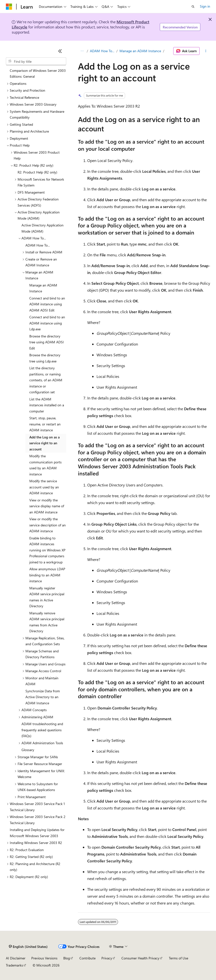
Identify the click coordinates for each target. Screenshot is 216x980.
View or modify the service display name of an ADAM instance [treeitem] (47, 506)
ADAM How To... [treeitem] (38, 245)
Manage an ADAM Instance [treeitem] (43, 288)
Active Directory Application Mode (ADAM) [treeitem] (43, 228)
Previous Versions (44, 958)
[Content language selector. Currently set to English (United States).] (28, 947)
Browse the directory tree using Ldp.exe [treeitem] (45, 358)
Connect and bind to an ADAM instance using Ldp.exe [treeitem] (47, 323)
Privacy (107, 958)
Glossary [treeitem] (28, 750)
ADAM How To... (102, 51)
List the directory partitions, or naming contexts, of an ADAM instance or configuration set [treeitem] (46, 380)
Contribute (87, 958)
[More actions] (206, 51)
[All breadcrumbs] (82, 51)
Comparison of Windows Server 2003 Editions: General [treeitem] (38, 74)
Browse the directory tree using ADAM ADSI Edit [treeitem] (47, 342)
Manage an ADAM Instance (140, 51)
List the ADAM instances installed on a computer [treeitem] (47, 405)
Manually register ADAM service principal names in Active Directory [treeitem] (47, 597)
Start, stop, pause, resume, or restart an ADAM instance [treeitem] (45, 424)
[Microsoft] (9, 7)
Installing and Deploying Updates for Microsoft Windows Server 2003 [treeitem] (37, 833)
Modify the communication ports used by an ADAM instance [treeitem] (45, 465)
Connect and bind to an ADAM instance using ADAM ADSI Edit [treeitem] (47, 304)
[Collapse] (60, 51)
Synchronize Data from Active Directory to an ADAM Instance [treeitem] (43, 697)
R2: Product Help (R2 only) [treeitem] (37, 172)
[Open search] (193, 7)
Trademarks (14, 965)
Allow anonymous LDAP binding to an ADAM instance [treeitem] (47, 575)
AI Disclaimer (16, 958)
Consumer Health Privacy (140, 958)
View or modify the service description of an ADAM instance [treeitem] (48, 525)
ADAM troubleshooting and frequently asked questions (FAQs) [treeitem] (42, 730)
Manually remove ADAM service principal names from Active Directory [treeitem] (47, 622)
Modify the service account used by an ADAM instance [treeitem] (44, 487)
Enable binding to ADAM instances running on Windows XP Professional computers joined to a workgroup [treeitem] (47, 550)
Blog (67, 958)
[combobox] (36, 61)
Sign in (205, 6)
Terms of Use (178, 958)
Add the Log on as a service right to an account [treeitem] (44, 443)
